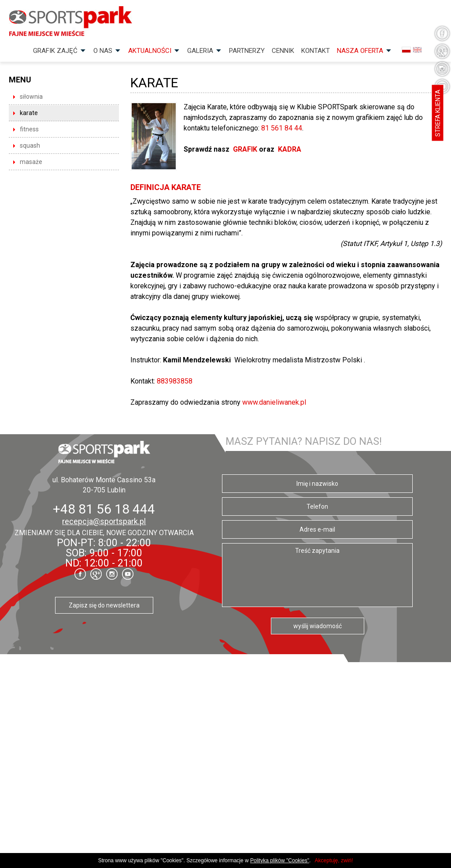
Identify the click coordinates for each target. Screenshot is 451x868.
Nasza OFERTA (360, 51)
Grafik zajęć (55, 51)
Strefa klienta (438, 113)
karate (29, 113)
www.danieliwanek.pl (274, 402)
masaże (31, 162)
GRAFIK (246, 149)
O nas (103, 51)
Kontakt (316, 51)
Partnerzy (247, 51)
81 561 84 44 (282, 128)
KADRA (290, 149)
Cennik (283, 51)
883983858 (175, 381)
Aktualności (150, 51)
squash (30, 145)
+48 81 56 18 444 (104, 509)
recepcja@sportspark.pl (104, 521)
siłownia (31, 97)
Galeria (200, 51)
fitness (29, 129)
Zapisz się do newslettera (104, 605)
